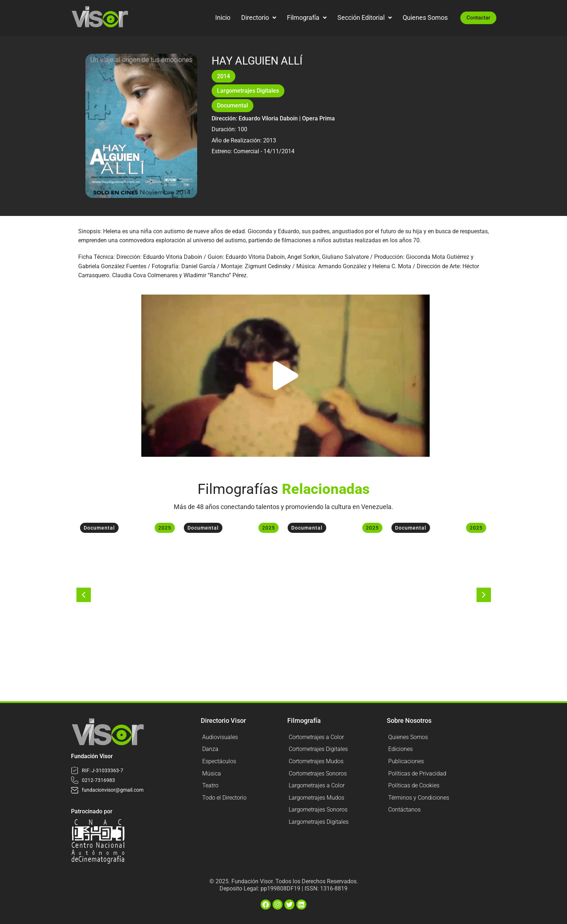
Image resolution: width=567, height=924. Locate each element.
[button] (285, 376)
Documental (232, 105)
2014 (223, 76)
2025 (165, 528)
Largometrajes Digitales (248, 91)
